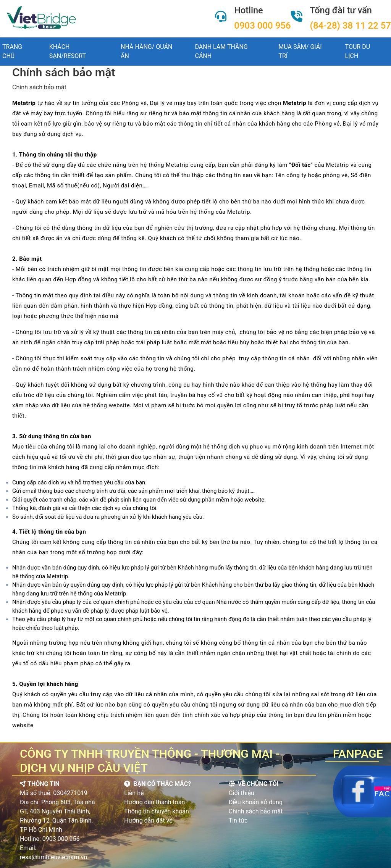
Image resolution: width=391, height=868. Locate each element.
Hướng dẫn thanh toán (154, 802)
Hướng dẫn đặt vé (148, 820)
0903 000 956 (262, 26)
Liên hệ (134, 793)
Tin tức (238, 820)
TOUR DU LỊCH (358, 51)
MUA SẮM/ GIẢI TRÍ (300, 51)
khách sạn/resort (68, 51)
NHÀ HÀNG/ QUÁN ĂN (146, 51)
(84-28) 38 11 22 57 (351, 26)
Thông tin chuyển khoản (157, 811)
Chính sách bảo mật (256, 811)
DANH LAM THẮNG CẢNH (221, 51)
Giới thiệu (242, 793)
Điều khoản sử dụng (256, 802)
